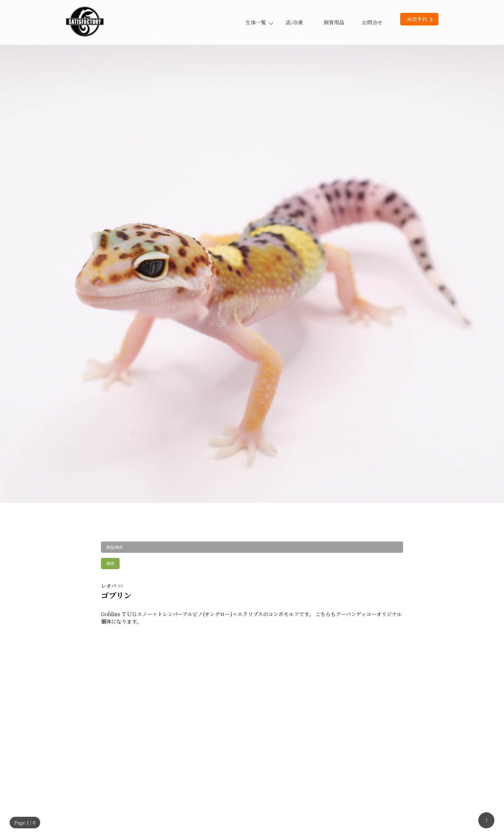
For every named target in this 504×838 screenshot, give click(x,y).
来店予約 (420, 19)
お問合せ (372, 22)
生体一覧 (259, 22)
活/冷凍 (294, 22)
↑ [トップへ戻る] (486, 820)
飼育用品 (334, 22)
